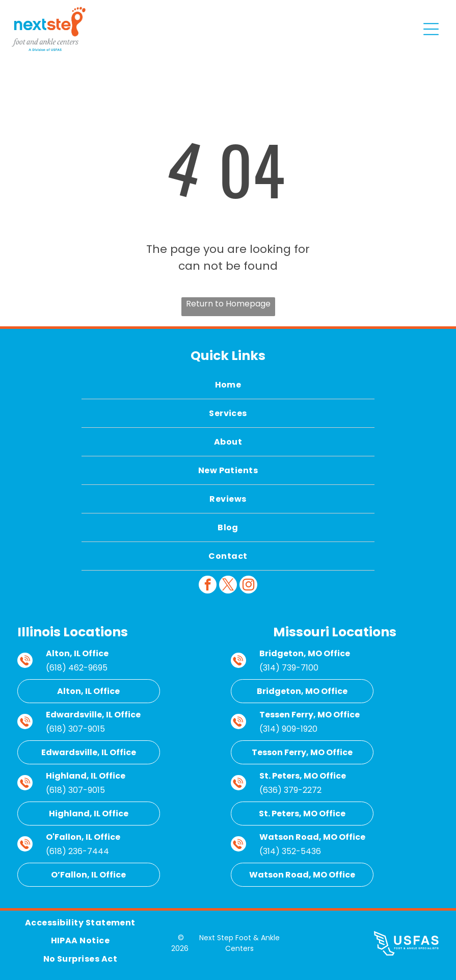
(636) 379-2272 (290, 790)
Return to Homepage (228, 304)
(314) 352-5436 (290, 851)
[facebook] (208, 586)
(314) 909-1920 (288, 729)
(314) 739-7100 (289, 668)
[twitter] (228, 586)
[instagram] (248, 586)
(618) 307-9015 (75, 729)
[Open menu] (431, 29)
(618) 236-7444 (77, 851)
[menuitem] (228, 385)
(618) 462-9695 (77, 668)
